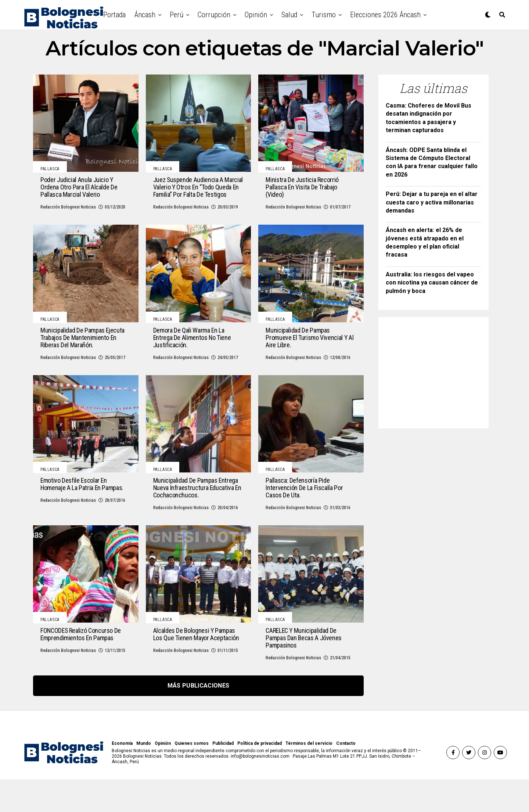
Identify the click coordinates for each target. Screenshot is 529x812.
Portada (114, 15)
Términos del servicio (309, 776)
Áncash (145, 15)
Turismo (324, 15)
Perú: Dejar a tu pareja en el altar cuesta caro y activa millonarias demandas (432, 202)
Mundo (144, 776)
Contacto (346, 776)
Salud (289, 15)
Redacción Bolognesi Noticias (68, 215)
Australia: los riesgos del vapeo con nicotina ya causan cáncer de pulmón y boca (432, 283)
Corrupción (214, 15)
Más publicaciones (198, 718)
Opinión (256, 15)
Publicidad (223, 776)
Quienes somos (192, 776)
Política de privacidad (260, 776)
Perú (177, 15)
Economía (122, 776)
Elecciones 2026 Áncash (385, 15)
